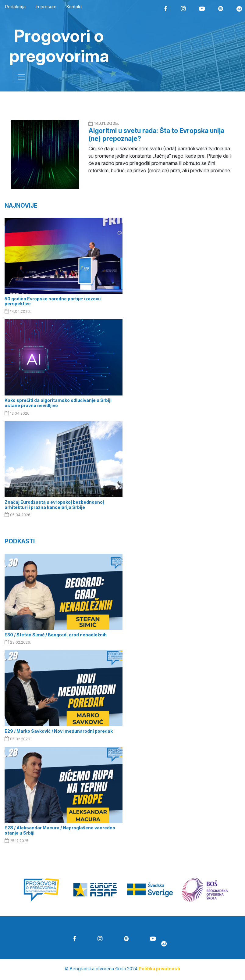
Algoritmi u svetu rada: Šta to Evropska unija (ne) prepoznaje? (156, 134)
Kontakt (74, 7)
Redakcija (15, 7)
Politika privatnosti (159, 969)
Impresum (46, 7)
